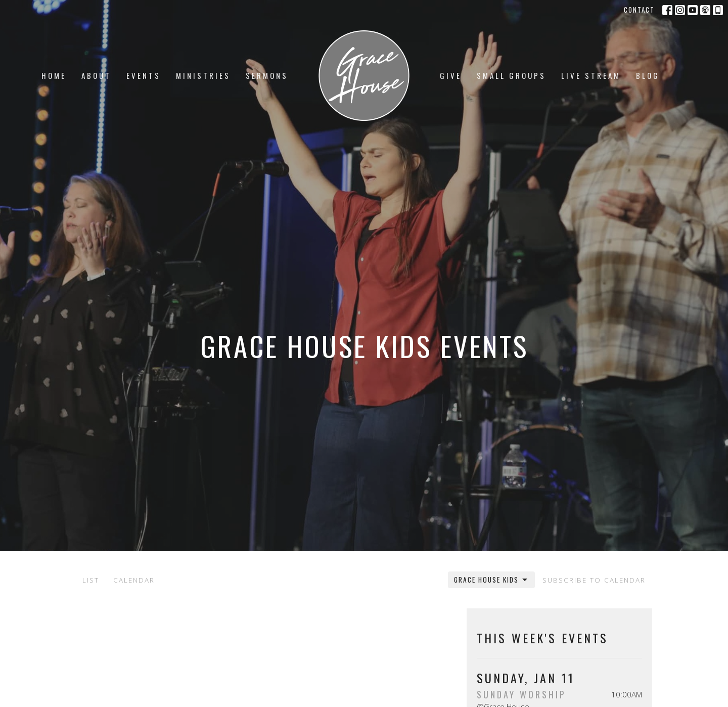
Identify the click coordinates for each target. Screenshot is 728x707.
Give (451, 75)
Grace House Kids (491, 580)
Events (144, 75)
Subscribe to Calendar (594, 580)
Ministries (203, 75)
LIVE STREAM (591, 75)
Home (54, 75)
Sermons (267, 75)
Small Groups (511, 75)
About (96, 75)
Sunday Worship (521, 694)
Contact (639, 10)
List (91, 580)
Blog (648, 75)
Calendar (134, 580)
